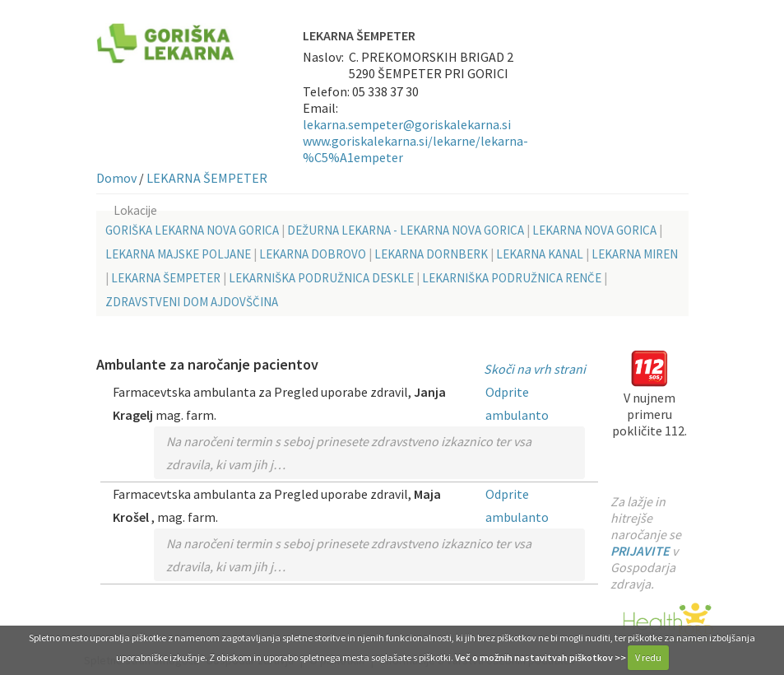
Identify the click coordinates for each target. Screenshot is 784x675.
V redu (648, 657)
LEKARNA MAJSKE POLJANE (178, 254)
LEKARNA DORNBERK (431, 254)
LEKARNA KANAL (540, 254)
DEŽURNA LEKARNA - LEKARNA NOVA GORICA (406, 230)
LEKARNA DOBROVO (313, 254)
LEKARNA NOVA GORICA (594, 230)
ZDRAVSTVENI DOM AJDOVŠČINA (192, 302)
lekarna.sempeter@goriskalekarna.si (407, 124)
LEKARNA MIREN (635, 254)
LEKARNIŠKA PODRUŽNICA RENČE (512, 278)
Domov (116, 178)
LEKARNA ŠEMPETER (207, 178)
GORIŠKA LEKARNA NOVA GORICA (192, 230)
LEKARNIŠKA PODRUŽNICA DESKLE (321, 278)
